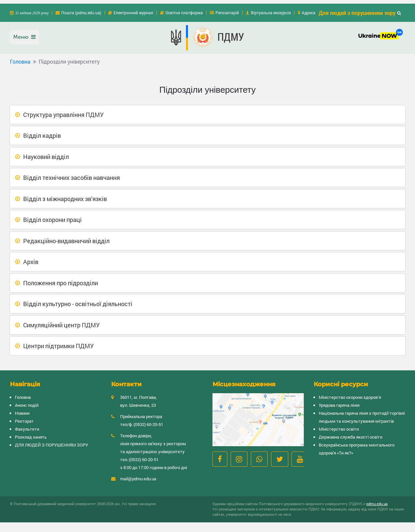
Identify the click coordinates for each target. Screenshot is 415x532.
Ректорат (24, 417)
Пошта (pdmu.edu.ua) (81, 9)
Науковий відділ (46, 153)
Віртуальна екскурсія (271, 9)
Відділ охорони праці (52, 216)
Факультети (27, 425)
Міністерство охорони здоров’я (350, 394)
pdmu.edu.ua (377, 500)
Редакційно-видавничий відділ (66, 237)
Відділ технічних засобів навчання (71, 174)
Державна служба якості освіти (350, 433)
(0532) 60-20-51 (148, 421)
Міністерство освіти (339, 425)
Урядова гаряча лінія (339, 401)
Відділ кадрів (42, 132)
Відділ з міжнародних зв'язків (65, 195)
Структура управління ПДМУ (63, 111)
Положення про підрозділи (61, 279)
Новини (22, 409)
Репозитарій (227, 9)
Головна (20, 58)
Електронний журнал (133, 9)
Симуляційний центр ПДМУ (61, 321)
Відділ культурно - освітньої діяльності (78, 300)
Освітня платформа (184, 9)
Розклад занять (31, 433)
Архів (31, 258)
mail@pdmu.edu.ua (138, 475)
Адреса (309, 9)
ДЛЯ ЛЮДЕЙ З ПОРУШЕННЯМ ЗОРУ (51, 441)
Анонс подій (27, 401)
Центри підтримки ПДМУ (58, 342)
